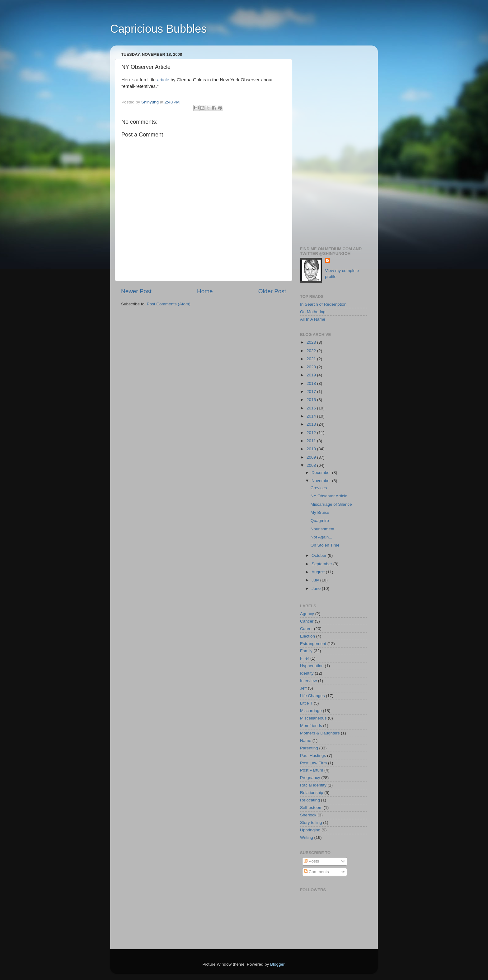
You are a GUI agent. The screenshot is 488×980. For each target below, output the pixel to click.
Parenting (309, 748)
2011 (312, 441)
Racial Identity (313, 785)
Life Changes (312, 696)
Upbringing (310, 830)
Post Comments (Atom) (169, 304)
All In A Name (313, 319)
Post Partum (312, 770)
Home (205, 291)
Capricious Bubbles (158, 29)
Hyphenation (312, 666)
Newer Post (136, 291)
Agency (307, 614)
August (319, 572)
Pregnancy (310, 778)
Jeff (303, 688)
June (317, 588)
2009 (312, 457)
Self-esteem (311, 808)
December (322, 473)
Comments (316, 872)
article (163, 80)
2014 (312, 416)
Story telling (311, 822)
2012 (312, 433)
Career (306, 629)
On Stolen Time (325, 545)
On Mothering (313, 312)
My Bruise (320, 512)
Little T (306, 703)
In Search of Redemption (323, 304)
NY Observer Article (329, 496)
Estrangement (313, 644)
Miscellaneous (313, 718)
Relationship (312, 793)
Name (306, 741)
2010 (312, 449)
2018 (312, 383)
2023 (312, 342)
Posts (312, 861)
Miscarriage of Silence (331, 504)
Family (306, 651)
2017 (312, 392)
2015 (312, 408)
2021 (312, 359)
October (320, 555)
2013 (312, 424)
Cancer (307, 621)
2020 (312, 367)
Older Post (272, 291)
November (322, 481)
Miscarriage (311, 711)
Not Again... (321, 537)
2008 (312, 465)
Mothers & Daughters (320, 733)
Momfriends (311, 726)
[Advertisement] (333, 144)
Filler (305, 658)
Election (307, 636)
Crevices (319, 488)
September (322, 564)
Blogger (277, 964)
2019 (312, 375)
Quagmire (320, 521)
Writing (307, 837)
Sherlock (308, 815)
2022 (312, 351)
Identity (307, 673)
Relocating (310, 800)
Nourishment (323, 529)
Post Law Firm (313, 763)
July (316, 580)
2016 (312, 400)
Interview (308, 681)
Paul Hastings (313, 755)
